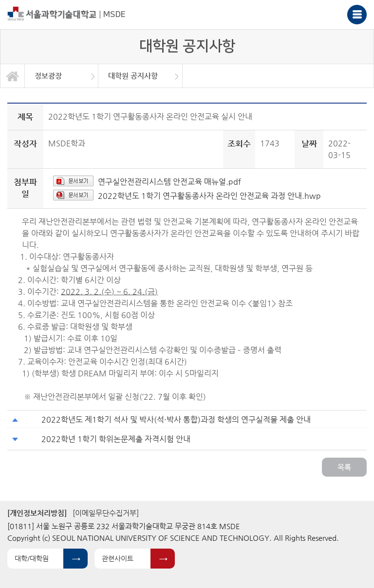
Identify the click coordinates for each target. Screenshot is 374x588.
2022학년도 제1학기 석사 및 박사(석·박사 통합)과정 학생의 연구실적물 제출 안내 (176, 419)
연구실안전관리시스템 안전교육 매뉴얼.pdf (169, 182)
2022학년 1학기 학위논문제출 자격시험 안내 (116, 439)
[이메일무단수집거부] (106, 513)
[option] (62, 76)
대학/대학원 (32, 558)
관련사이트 (118, 558)
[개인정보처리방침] (37, 513)
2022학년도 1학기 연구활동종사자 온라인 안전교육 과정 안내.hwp (209, 196)
